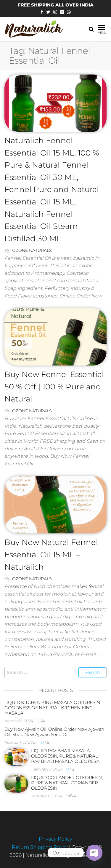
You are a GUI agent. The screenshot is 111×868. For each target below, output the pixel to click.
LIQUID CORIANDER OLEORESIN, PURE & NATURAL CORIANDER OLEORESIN (67, 783)
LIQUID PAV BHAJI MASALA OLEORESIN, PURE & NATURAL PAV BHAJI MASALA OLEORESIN (66, 756)
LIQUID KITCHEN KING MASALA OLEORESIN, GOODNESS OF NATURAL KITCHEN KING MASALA (53, 708)
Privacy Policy (55, 839)
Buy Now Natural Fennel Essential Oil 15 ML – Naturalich (51, 554)
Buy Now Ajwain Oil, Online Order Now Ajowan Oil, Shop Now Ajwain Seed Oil (54, 732)
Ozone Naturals (32, 250)
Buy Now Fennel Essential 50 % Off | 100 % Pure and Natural (54, 387)
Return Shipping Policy (40, 847)
